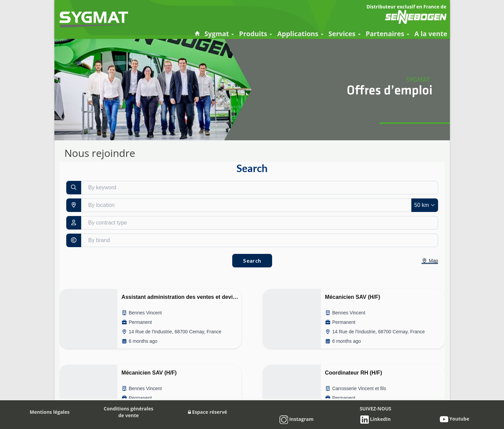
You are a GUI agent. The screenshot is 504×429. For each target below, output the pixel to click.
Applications (300, 34)
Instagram (296, 419)
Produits (256, 34)
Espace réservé (208, 412)
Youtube (455, 419)
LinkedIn (376, 419)
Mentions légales (50, 412)
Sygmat (219, 34)
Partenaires (388, 34)
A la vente (431, 34)
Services (345, 34)
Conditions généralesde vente (129, 412)
